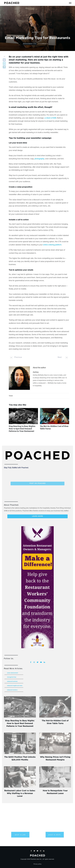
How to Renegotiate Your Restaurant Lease (55, 792)
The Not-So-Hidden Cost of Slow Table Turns (55, 421)
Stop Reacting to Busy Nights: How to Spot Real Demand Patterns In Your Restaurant (23, 421)
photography (39, 159)
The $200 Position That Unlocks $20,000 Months (20, 758)
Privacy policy (38, 864)
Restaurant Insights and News (15, 686)
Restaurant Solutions (12, 690)
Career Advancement (12, 673)
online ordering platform (52, 245)
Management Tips (30, 44)
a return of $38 (50, 118)
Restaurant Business (12, 681)
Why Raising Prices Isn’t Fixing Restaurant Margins (55, 758)
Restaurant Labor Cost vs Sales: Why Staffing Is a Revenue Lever (20, 793)
